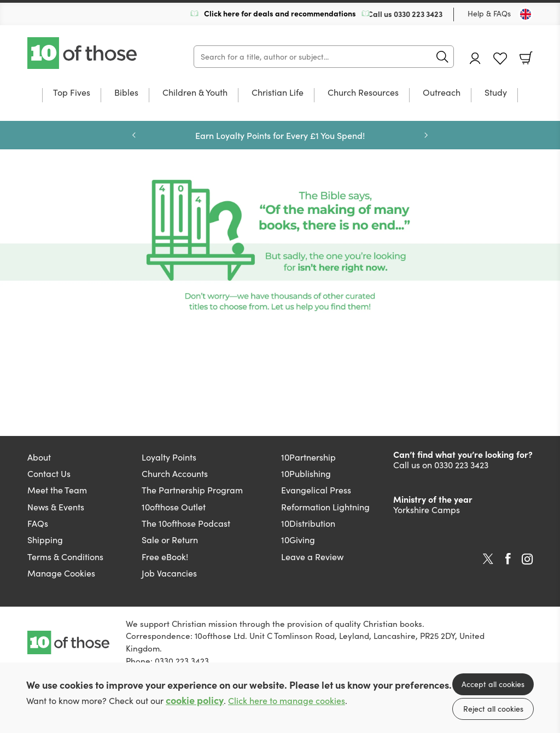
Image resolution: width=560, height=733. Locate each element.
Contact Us (49, 473)
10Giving (298, 540)
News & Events (56, 507)
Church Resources (363, 93)
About (39, 457)
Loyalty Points (169, 457)
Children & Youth (195, 93)
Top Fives (72, 93)
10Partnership (308, 457)
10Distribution (308, 523)
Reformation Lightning (325, 507)
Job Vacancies (169, 573)
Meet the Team (57, 490)
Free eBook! (165, 557)
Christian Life (278, 93)
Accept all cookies (493, 684)
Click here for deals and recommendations (280, 13)
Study (496, 93)
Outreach (442, 93)
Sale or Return (170, 540)
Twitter (488, 559)
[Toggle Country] (526, 14)
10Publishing (306, 473)
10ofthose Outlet (174, 507)
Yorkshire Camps (427, 510)
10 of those (83, 53)
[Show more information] (280, 245)
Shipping (45, 540)
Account (475, 58)
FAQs (38, 523)
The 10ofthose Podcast (186, 523)
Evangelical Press (316, 490)
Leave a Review (312, 557)
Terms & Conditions (65, 557)
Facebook (508, 559)
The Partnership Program (192, 490)
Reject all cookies (493, 709)
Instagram (527, 559)
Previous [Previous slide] (134, 135)
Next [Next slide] (426, 135)
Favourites (500, 59)
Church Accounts (175, 473)
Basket (526, 58)
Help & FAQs (489, 13)
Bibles (126, 93)
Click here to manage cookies (287, 700)
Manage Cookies (61, 573)
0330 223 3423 (418, 14)
